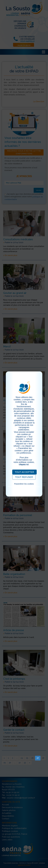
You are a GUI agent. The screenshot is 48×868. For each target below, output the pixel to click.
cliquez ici (24, 464)
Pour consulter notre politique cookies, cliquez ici (24, 488)
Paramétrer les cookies (24, 484)
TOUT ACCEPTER (24, 472)
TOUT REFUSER (24, 477)
